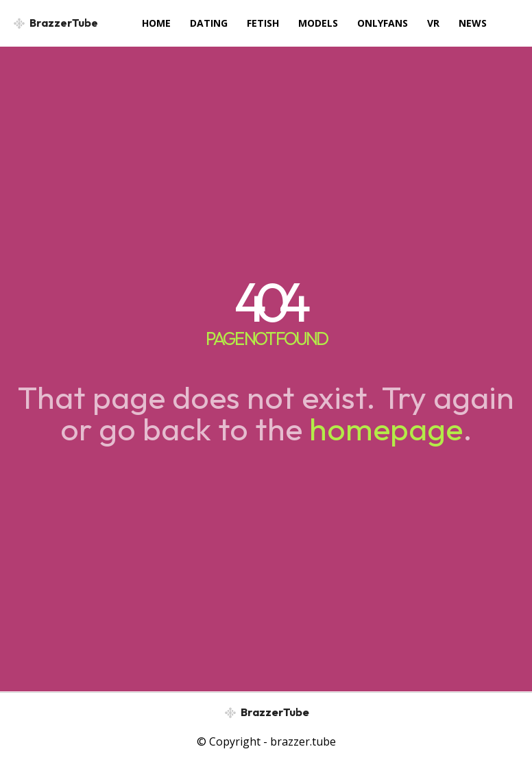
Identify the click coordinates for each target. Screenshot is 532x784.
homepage (386, 429)
